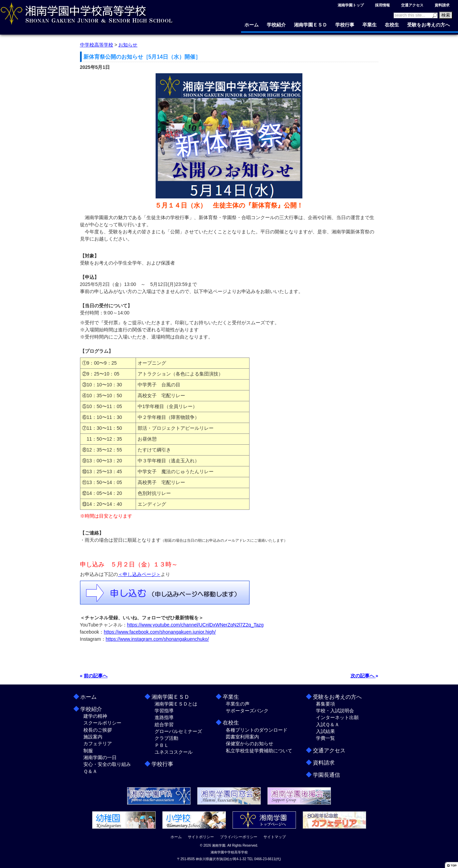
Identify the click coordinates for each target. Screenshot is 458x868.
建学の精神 (95, 716)
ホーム (252, 25)
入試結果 (325, 731)
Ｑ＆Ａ (90, 771)
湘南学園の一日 (100, 757)
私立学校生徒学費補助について (259, 751)
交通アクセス (412, 5)
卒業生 (370, 25)
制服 (88, 751)
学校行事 (345, 25)
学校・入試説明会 (335, 711)
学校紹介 (276, 25)
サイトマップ (275, 837)
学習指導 (164, 711)
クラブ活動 (166, 738)
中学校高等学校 (97, 45)
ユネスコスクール (174, 752)
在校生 (392, 25)
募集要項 (325, 704)
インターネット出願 (337, 717)
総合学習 (164, 725)
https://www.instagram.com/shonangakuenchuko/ (157, 639)
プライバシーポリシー (239, 837)
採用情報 (382, 5)
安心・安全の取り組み (107, 764)
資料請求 (442, 5)
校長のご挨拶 (98, 730)
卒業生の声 (238, 704)
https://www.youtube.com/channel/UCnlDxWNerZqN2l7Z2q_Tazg (195, 625)
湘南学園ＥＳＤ (311, 25)
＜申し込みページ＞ (139, 574)
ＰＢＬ (162, 745)
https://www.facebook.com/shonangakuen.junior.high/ (160, 632)
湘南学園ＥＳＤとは (176, 704)
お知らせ (128, 45)
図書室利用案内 (242, 737)
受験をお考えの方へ (429, 25)
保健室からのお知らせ (250, 744)
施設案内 (93, 737)
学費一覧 (325, 738)
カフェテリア (98, 744)
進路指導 (164, 717)
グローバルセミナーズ (178, 731)
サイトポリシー (201, 837)
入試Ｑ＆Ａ (328, 725)
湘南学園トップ (351, 5)
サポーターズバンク (247, 711)
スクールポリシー (102, 723)
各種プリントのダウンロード (257, 730)
